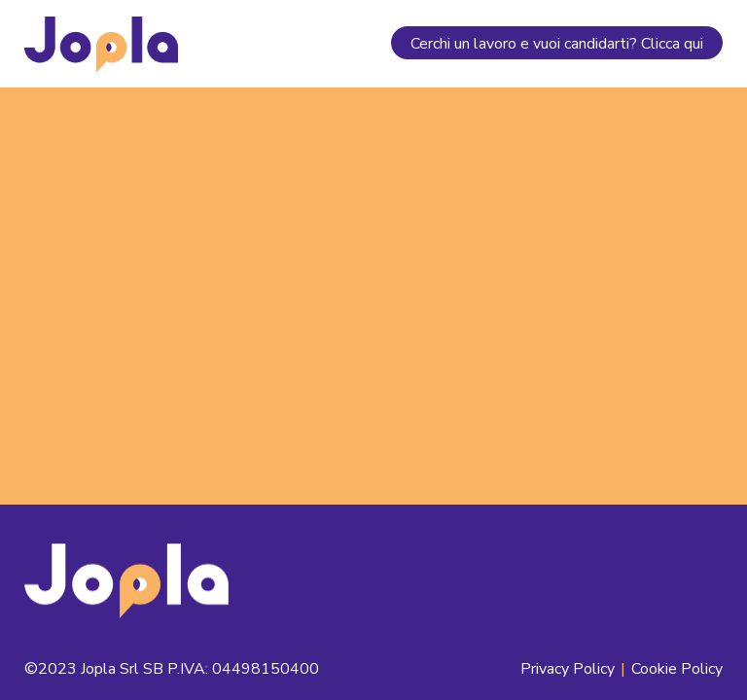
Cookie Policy (677, 669)
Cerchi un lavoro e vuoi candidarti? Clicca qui (557, 44)
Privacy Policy (568, 669)
